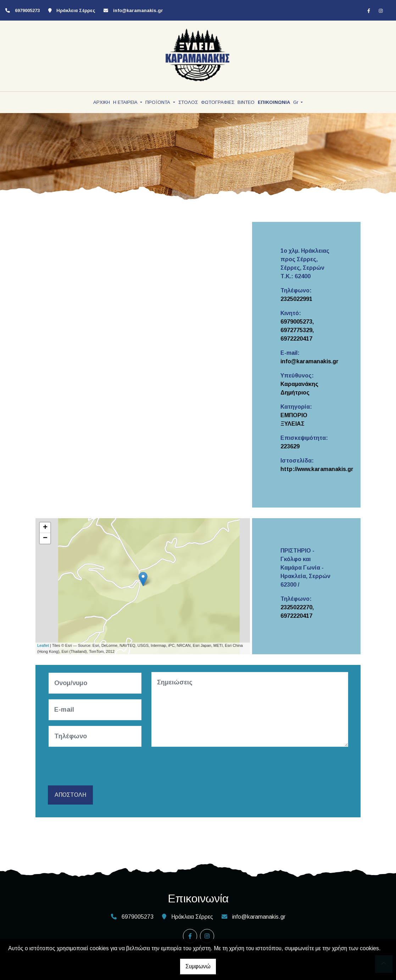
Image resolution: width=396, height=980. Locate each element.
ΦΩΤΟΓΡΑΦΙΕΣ (218, 102)
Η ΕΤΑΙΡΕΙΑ (126, 102)
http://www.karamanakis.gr (317, 469)
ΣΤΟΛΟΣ (188, 102)
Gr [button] (296, 102)
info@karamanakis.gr (138, 10)
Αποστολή (70, 795)
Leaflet (43, 645)
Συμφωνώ (198, 966)
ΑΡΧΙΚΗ (102, 102)
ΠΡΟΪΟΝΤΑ (158, 102)
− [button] (45, 538)
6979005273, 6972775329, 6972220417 (297, 330)
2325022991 (296, 299)
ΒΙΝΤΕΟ (246, 102)
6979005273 (27, 10)
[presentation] (103, 766)
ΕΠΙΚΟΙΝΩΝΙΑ (274, 102)
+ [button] (45, 528)
